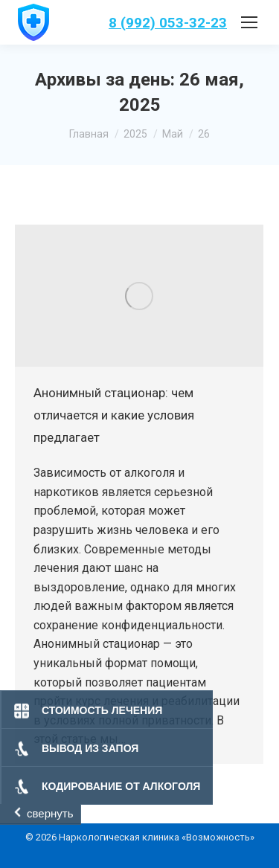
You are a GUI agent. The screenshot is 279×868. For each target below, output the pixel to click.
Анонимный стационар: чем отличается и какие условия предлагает (114, 415)
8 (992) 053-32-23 (168, 23)
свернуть (50, 813)
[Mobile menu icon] (249, 22)
